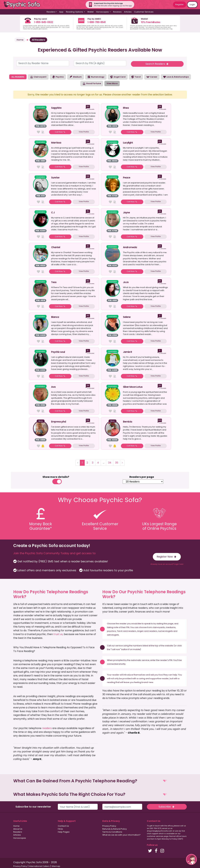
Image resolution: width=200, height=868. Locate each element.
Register (180, 4)
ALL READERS (18, 77)
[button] (100, 781)
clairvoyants (159, 627)
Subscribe (167, 807)
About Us (18, 829)
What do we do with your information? (121, 835)
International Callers (39, 866)
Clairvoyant (38, 77)
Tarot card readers (127, 631)
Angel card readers (147, 631)
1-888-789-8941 (97, 22)
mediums (171, 627)
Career (152, 77)
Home (20, 40)
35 (117, 463)
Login (192, 4)
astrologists (113, 635)
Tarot (136, 77)
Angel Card (118, 77)
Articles (128, 12)
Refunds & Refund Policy (115, 829)
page (170, 624)
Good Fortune (92, 84)
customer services (155, 836)
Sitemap (56, 866)
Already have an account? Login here (167, 564)
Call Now (60, 132)
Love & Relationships (176, 77)
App (61, 12)
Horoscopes (20, 838)
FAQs (60, 829)
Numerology (96, 77)
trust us (58, 634)
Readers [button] (51, 12)
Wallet (90, 12)
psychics (111, 631)
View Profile (84, 132)
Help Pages (64, 832)
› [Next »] (122, 463)
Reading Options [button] (75, 12)
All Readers (38, 40)
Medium (76, 77)
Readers (18, 832)
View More (112, 83)
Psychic (58, 77)
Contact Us (63, 826)
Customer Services (144, 12)
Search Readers (157, 64)
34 (110, 463)
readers (47, 728)
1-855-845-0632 (44, 22)
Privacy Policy (109, 826)
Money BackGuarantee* (41, 526)
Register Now (167, 557)
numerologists (165, 631)
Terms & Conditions (112, 832)
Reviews (117, 12)
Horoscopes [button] (103, 12)
